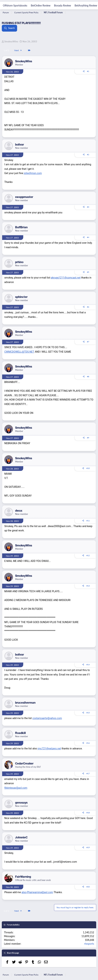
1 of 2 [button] (6, 50)
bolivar (20, 144)
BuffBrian (21, 227)
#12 (88, 555)
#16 (88, 743)
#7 (88, 342)
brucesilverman (25, 703)
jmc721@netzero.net (49, 749)
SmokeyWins (11, 41)
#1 (88, 71)
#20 (88, 887)
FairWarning (23, 877)
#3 (88, 207)
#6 (88, 307)
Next (18, 50)
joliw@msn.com (33, 173)
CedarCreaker (24, 763)
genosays (21, 803)
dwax (19, 511)
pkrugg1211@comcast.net (66, 278)
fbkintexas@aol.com (16, 788)
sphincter (21, 297)
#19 (88, 847)
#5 (88, 272)
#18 (88, 813)
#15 (88, 713)
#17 (88, 773)
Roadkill (20, 733)
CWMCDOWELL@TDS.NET (19, 352)
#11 (88, 521)
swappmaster (24, 197)
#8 (88, 376)
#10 (88, 468)
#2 (88, 155)
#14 (88, 665)
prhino (19, 262)
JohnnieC (21, 837)
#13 (88, 586)
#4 (88, 237)
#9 (88, 438)
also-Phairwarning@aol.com (37, 892)
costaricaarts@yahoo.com (47, 718)
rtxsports (89, 944)
